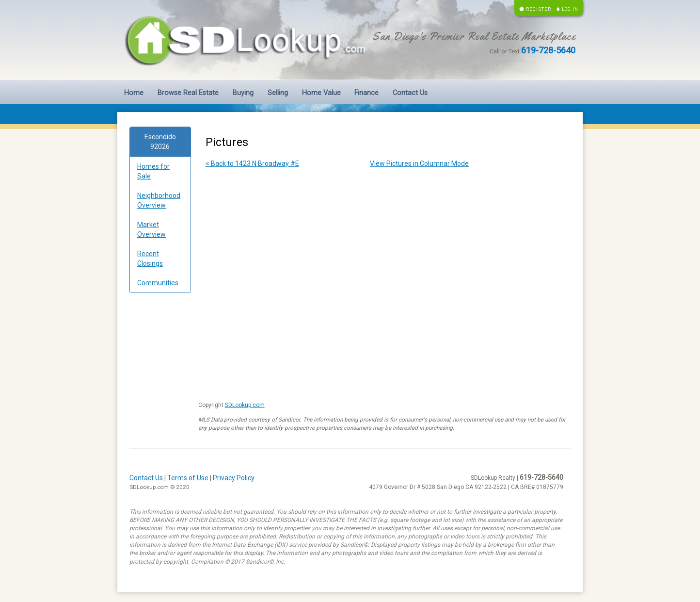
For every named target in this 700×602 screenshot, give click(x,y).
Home (134, 93)
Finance (366, 93)
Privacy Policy (234, 478)
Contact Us (410, 93)
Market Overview (151, 229)
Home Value (321, 93)
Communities (158, 283)
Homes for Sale (153, 171)
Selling (278, 93)
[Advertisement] (160, 448)
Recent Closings (150, 259)
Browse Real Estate (188, 93)
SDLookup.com (245, 405)
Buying (243, 93)
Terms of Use (188, 478)
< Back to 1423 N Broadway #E (252, 163)
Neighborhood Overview (159, 200)
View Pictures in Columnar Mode (419, 163)
